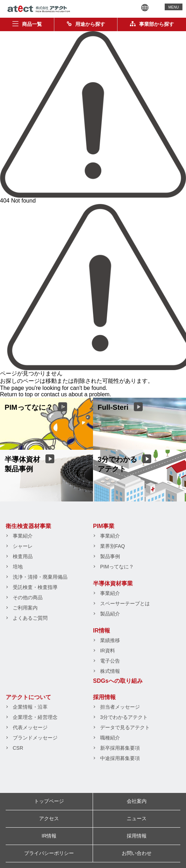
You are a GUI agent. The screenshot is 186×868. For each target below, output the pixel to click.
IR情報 (102, 631)
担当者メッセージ (120, 707)
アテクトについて (28, 697)
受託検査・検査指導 (35, 587)
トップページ (49, 801)
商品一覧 (27, 24)
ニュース (137, 818)
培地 (18, 567)
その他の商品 (28, 597)
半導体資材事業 (113, 583)
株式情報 (110, 671)
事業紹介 (23, 536)
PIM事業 (104, 526)
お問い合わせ (137, 853)
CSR (18, 748)
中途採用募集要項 (120, 758)
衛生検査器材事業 (28, 526)
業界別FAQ (113, 546)
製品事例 (110, 556)
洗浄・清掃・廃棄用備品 (40, 577)
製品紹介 (110, 614)
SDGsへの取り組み (118, 681)
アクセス (49, 818)
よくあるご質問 (30, 618)
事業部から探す (152, 24)
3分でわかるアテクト (124, 717)
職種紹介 (110, 738)
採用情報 (104, 697)
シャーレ (23, 546)
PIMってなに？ (117, 567)
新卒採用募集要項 (120, 748)
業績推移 (110, 640)
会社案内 (137, 801)
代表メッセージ (30, 727)
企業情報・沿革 (30, 707)
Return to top (17, 394)
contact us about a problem (75, 394)
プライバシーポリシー (49, 853)
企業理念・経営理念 (35, 717)
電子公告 (110, 661)
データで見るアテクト (125, 727)
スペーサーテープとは (125, 603)
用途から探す (86, 24)
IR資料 (108, 651)
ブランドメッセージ (35, 738)
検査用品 (23, 556)
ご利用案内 (25, 608)
